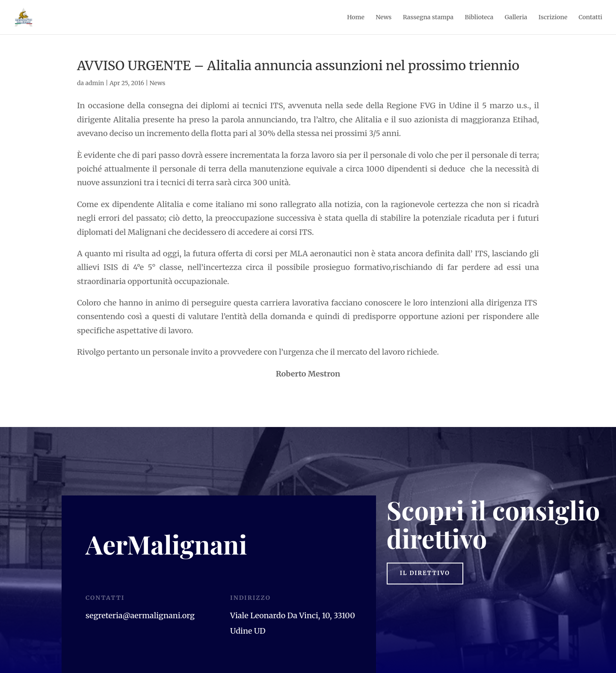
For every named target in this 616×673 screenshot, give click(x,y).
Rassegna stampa (428, 18)
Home (356, 18)
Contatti (591, 18)
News (384, 18)
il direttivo (429, 574)
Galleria (516, 18)
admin (95, 83)
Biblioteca (479, 18)
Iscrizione (553, 18)
